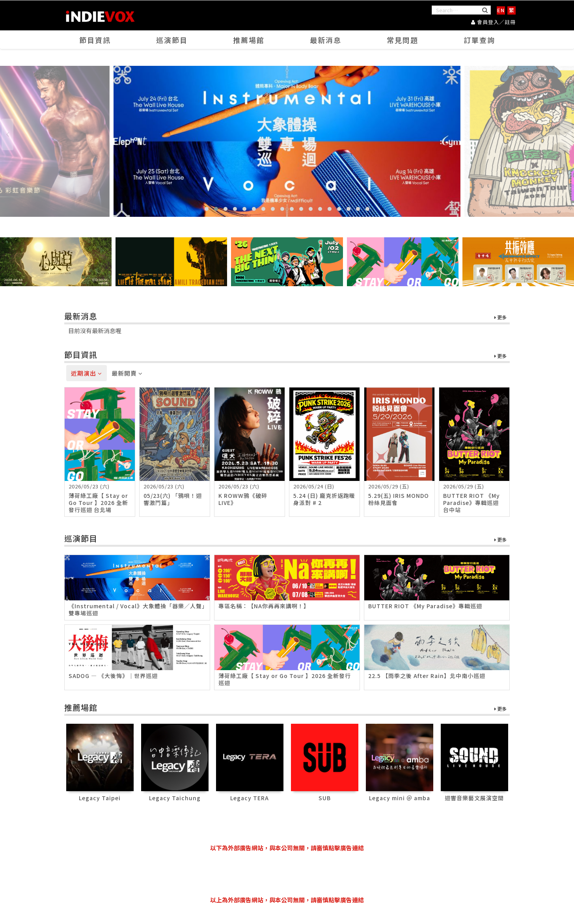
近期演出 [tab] (87, 373)
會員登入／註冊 (493, 22)
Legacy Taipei (100, 798)
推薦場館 (249, 40)
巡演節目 (172, 40)
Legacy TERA (250, 798)
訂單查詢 (479, 40)
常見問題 (403, 40)
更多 (500, 318)
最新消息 (326, 40)
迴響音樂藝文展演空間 (474, 798)
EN (501, 10)
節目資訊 (95, 40)
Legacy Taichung (175, 798)
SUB (325, 798)
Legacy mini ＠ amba (400, 798)
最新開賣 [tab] (127, 373)
